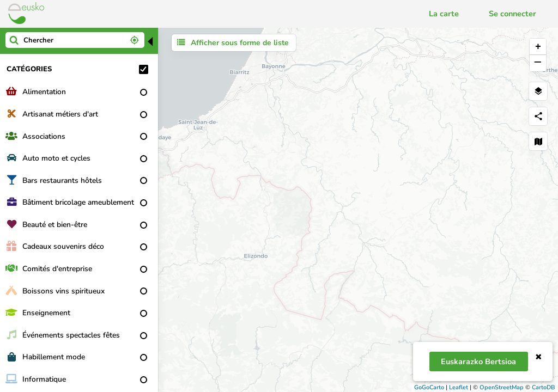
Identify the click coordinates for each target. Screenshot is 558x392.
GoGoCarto (429, 387)
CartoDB (544, 387)
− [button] (538, 63)
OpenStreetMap (502, 387)
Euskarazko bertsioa (478, 362)
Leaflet (459, 387)
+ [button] (538, 47)
